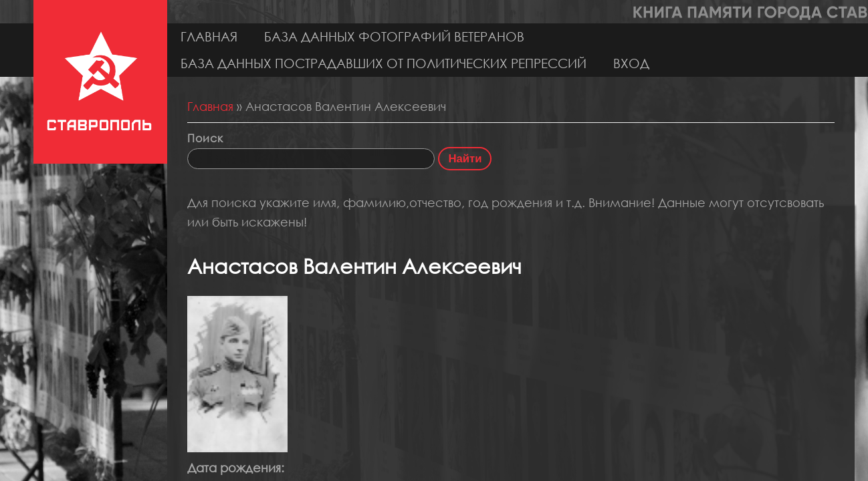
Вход (631, 63)
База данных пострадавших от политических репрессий (384, 63)
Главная (209, 36)
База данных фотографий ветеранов (394, 36)
